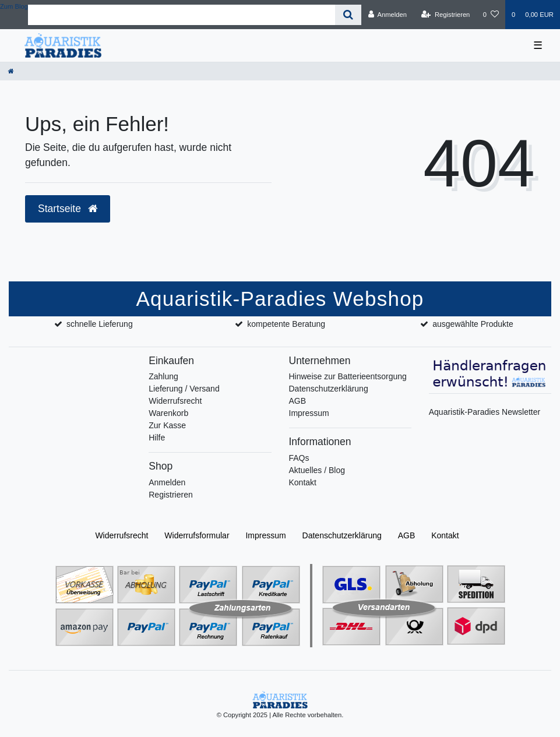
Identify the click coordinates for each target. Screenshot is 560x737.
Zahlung (163, 376)
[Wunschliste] (491, 15)
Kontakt (303, 482)
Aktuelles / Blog (317, 470)
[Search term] (182, 15)
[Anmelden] (387, 15)
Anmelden (167, 482)
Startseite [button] (68, 209)
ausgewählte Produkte (473, 324)
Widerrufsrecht (175, 401)
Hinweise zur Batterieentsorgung (348, 376)
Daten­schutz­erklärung (342, 535)
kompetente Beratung (286, 324)
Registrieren (170, 495)
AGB (298, 401)
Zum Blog (14, 6)
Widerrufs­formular (197, 535)
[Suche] (348, 15)
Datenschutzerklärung (329, 389)
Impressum (309, 413)
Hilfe (157, 438)
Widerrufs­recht (121, 535)
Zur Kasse (167, 425)
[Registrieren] (445, 15)
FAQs (299, 458)
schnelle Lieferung (100, 324)
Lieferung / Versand (184, 389)
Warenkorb (168, 413)
